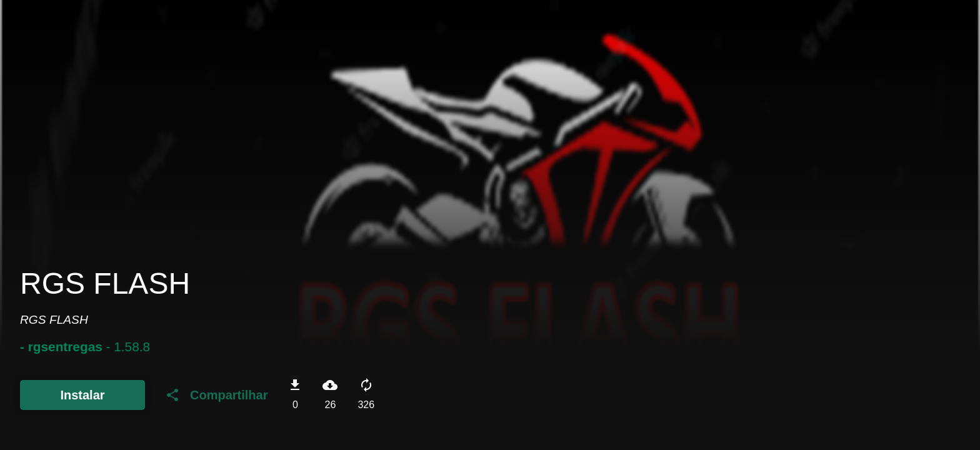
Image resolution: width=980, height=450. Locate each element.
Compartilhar (216, 395)
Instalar (82, 395)
